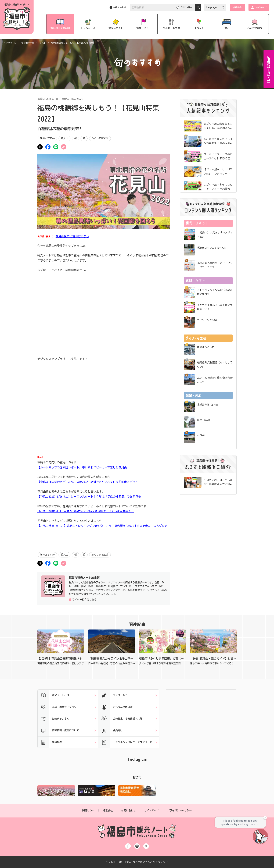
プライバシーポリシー (179, 810)
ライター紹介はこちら (84, 600)
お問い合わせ (128, 810)
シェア (48, 147)
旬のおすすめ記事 (60, 28)
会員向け (111, 731)
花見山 (42, 43)
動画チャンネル (53, 719)
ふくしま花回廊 (100, 138)
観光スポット (116, 28)
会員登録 (237, 7)
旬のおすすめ (28, 43)
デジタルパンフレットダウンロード (125, 742)
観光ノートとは (53, 695)
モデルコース (88, 28)
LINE (56, 147)
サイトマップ (152, 810)
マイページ (261, 7)
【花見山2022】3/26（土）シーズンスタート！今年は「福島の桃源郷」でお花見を (89, 497)
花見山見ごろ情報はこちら (72, 236)
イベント (199, 28)
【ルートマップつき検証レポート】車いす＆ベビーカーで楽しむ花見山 (82, 467)
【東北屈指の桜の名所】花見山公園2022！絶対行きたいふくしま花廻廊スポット (88, 482)
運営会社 (108, 810)
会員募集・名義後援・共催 (120, 719)
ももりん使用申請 (115, 707)
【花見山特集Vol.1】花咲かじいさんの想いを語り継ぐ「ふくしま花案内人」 (86, 511)
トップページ (10, 43)
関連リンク (88, 810)
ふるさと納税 (255, 28)
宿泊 (227, 28)
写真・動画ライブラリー (58, 707)
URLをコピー (64, 147)
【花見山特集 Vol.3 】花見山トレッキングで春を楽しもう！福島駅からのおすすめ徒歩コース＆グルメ (102, 526)
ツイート (40, 147)
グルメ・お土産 (171, 28)
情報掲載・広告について (58, 731)
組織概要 (50, 742)
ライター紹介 (113, 695)
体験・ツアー (144, 28)
